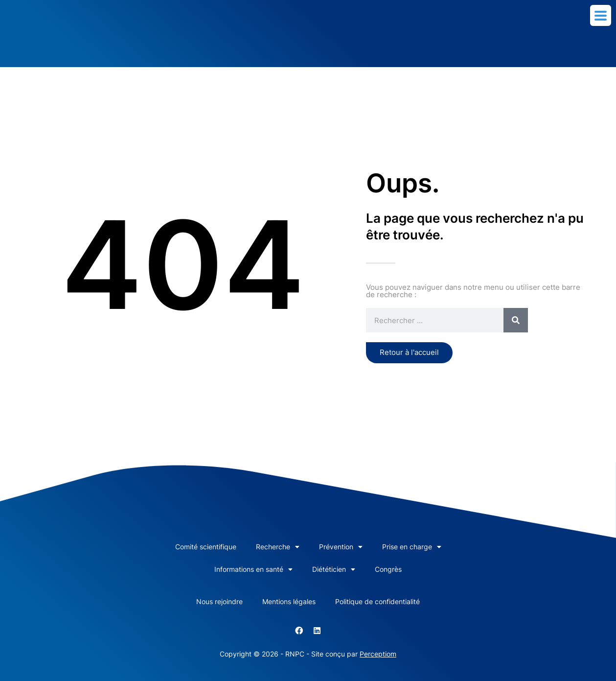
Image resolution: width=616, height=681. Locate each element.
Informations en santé (253, 569)
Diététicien (334, 569)
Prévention (341, 547)
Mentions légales (289, 601)
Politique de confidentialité (377, 601)
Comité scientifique (206, 547)
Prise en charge (412, 547)
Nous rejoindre (219, 601)
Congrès (388, 569)
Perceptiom (378, 654)
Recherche (278, 547)
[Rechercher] (516, 320)
